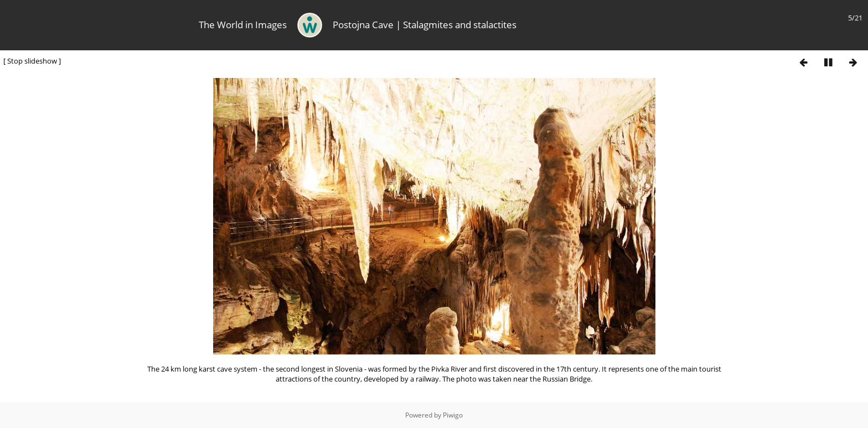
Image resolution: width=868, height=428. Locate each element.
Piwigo (453, 415)
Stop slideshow (32, 61)
